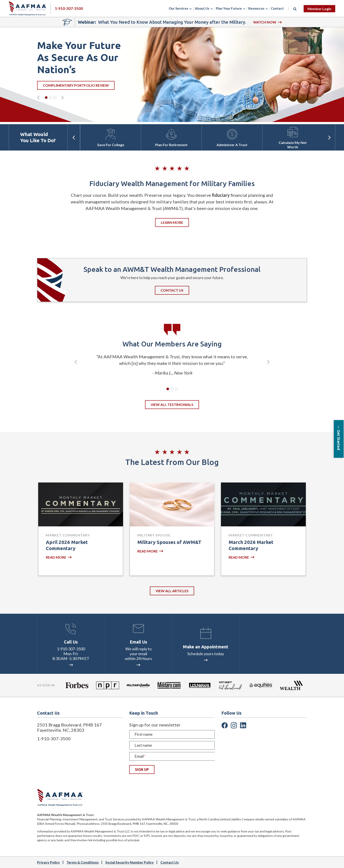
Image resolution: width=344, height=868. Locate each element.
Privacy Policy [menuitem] (48, 862)
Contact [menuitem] (277, 8)
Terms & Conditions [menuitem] (83, 862)
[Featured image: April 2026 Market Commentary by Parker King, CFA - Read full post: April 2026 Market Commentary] (81, 504)
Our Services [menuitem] (178, 8)
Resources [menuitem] (256, 8)
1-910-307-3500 (71, 649)
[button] (46, 98)
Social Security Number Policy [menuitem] (130, 862)
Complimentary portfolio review (125, 85)
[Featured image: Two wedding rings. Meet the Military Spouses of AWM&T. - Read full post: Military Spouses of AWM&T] (172, 504)
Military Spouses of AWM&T (169, 542)
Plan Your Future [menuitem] (229, 8)
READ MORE (59, 557)
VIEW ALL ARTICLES (172, 591)
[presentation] (38, 97)
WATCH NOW (267, 22)
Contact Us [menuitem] (170, 862)
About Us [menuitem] (202, 8)
